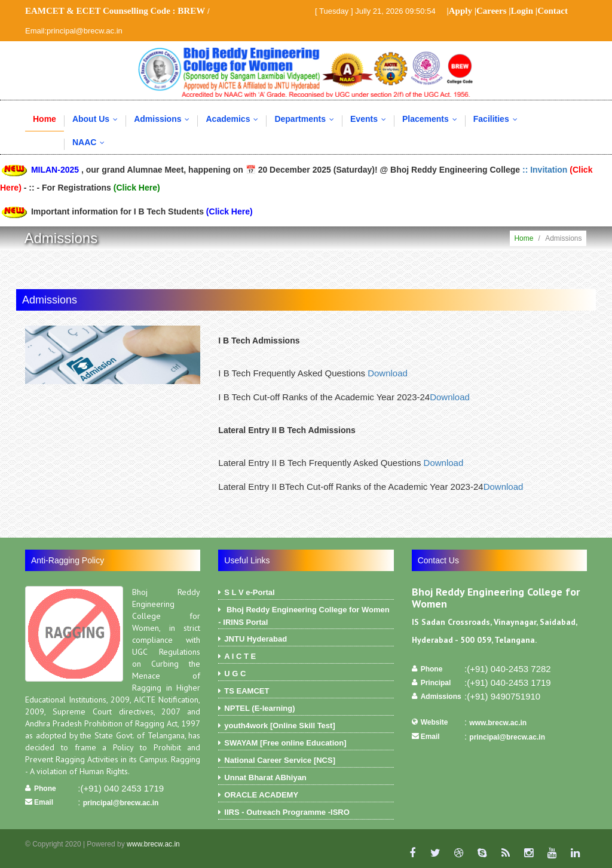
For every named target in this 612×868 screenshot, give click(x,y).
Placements (432, 119)
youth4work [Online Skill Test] (306, 727)
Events (371, 119)
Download (388, 373)
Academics (235, 119)
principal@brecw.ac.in (121, 803)
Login (522, 11)
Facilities (498, 119)
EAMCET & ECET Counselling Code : (115, 11)
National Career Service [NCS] (306, 762)
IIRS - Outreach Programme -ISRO (306, 814)
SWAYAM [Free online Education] (306, 744)
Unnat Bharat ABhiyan (306, 779)
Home (45, 119)
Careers (492, 11)
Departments (307, 119)
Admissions (164, 119)
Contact (553, 11)
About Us (98, 119)
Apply (460, 11)
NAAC (91, 142)
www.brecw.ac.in (498, 723)
